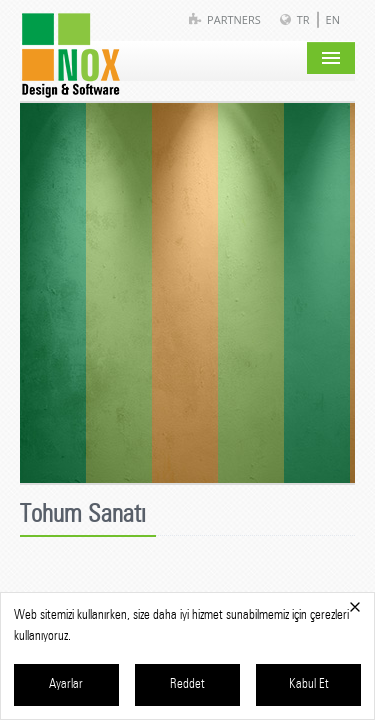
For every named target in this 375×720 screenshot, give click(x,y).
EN (333, 19)
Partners (234, 19)
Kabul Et (309, 684)
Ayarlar (66, 684)
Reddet (187, 684)
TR (303, 19)
